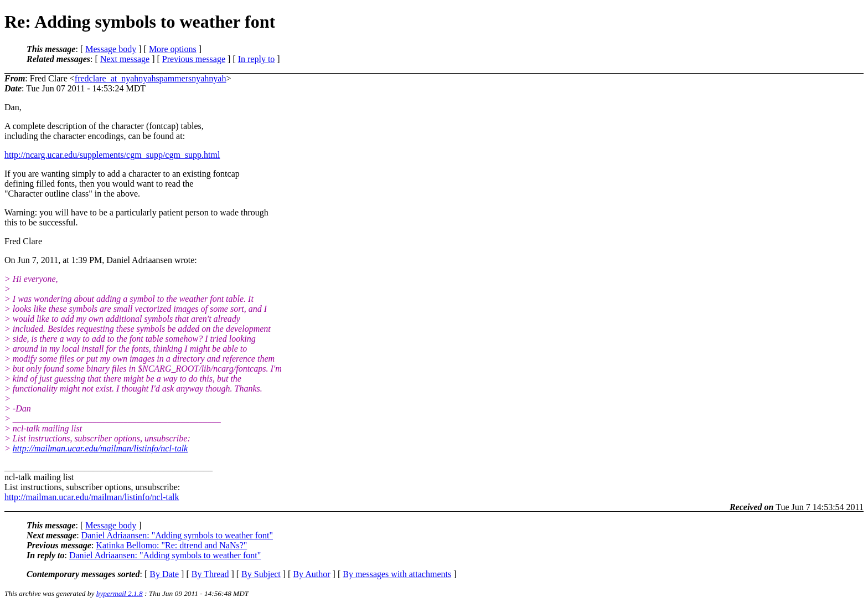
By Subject (261, 574)
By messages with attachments (397, 574)
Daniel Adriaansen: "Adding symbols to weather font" (177, 535)
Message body (111, 49)
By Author (311, 574)
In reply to (257, 59)
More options (173, 49)
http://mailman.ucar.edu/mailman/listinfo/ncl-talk (100, 448)
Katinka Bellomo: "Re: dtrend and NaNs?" (171, 545)
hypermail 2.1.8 (120, 593)
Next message (125, 59)
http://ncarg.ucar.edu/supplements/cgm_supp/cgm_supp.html (112, 155)
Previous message (194, 59)
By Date (164, 574)
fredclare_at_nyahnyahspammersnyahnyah (151, 78)
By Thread (210, 574)
